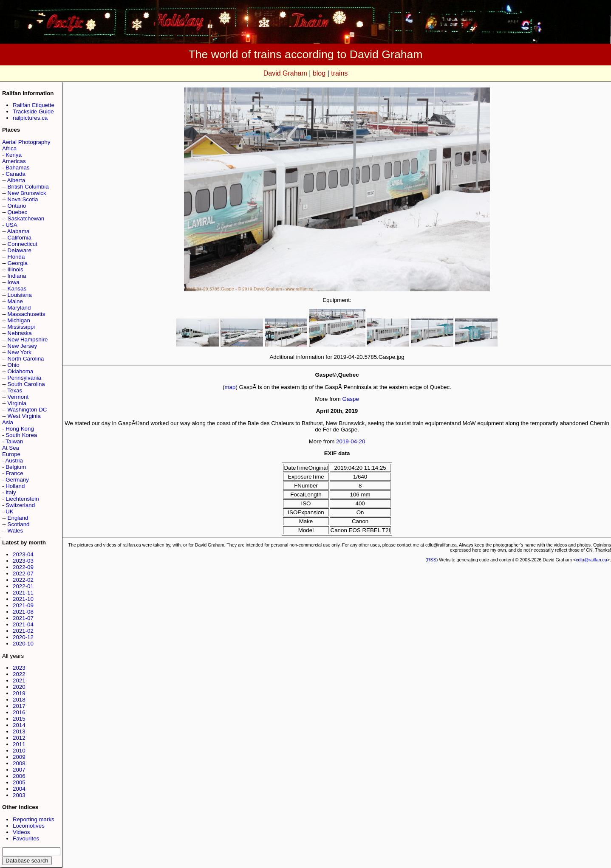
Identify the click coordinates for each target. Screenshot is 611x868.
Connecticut (23, 244)
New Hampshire (28, 340)
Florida (16, 257)
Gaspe (351, 399)
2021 (19, 681)
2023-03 (23, 561)
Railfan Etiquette (34, 105)
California (20, 238)
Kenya (14, 155)
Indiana (17, 276)
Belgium (16, 467)
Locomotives (29, 826)
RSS (432, 560)
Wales (16, 531)
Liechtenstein (22, 499)
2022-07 (23, 573)
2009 (19, 757)
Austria (14, 461)
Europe (11, 454)
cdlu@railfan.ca (591, 560)
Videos (21, 832)
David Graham (285, 73)
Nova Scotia (23, 199)
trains (339, 73)
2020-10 (23, 644)
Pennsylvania (24, 378)
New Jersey (23, 346)
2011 (19, 744)
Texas (15, 390)
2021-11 (23, 593)
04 (354, 441)
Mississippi (21, 327)
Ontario (17, 206)
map (230, 387)
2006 (19, 776)
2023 (19, 668)
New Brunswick (27, 193)
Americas (14, 161)
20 (362, 441)
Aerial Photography (26, 142)
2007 (19, 770)
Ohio (14, 365)
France (14, 473)
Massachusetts (27, 314)
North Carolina (26, 359)
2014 (19, 725)
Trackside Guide (33, 111)
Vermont (18, 397)
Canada (16, 174)
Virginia (17, 403)
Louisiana (20, 295)
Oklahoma (21, 371)
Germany (17, 480)
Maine (15, 301)
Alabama (18, 231)
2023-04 (23, 554)
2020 (19, 687)
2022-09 (23, 567)
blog (319, 73)
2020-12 (23, 637)
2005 (19, 782)
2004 (19, 789)
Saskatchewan (26, 218)
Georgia (18, 263)
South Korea (21, 435)
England (18, 518)
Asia (8, 422)
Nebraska (20, 333)
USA (11, 225)
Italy (11, 492)
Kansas (17, 289)
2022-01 (23, 586)
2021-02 (23, 631)
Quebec (18, 212)
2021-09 (23, 605)
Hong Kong (20, 429)
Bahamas (17, 168)
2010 (19, 751)
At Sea (11, 448)
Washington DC (27, 410)
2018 (19, 700)
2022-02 (23, 580)
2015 (19, 719)
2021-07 (23, 618)
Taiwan (14, 441)
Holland (15, 486)
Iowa (14, 282)
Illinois (16, 269)
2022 (19, 674)
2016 (19, 712)
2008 (19, 763)
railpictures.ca (30, 118)
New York (20, 352)
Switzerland (20, 505)
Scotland (19, 524)
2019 (19, 693)
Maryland (19, 308)
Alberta (16, 180)
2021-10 (23, 599)
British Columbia (28, 187)
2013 (19, 731)
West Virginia (24, 416)
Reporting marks (34, 819)
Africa (9, 148)
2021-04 (23, 624)
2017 (19, 706)
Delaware (20, 250)
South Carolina (26, 384)
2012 (19, 738)
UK (10, 511)
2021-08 (23, 612)
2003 (19, 795)
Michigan (19, 320)
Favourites (26, 838)
